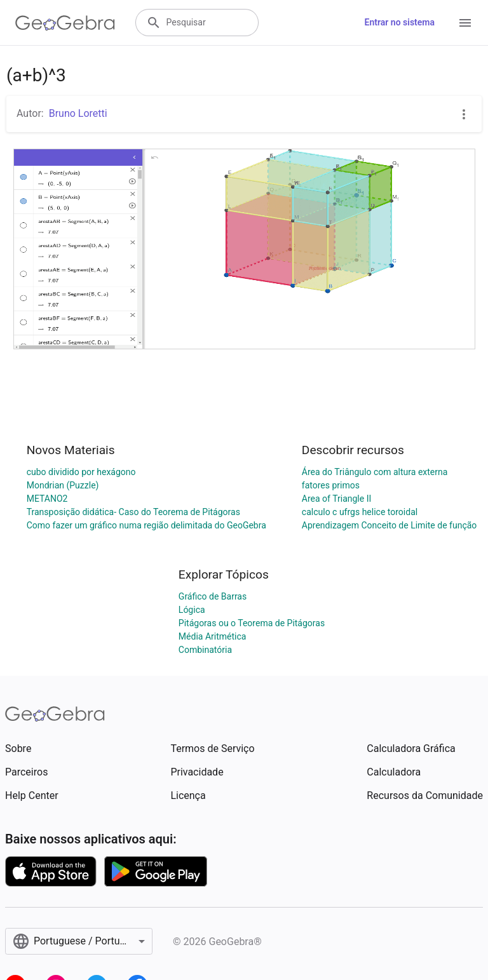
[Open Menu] (465, 23)
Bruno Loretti (78, 113)
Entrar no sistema (400, 22)
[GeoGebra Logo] (65, 23)
